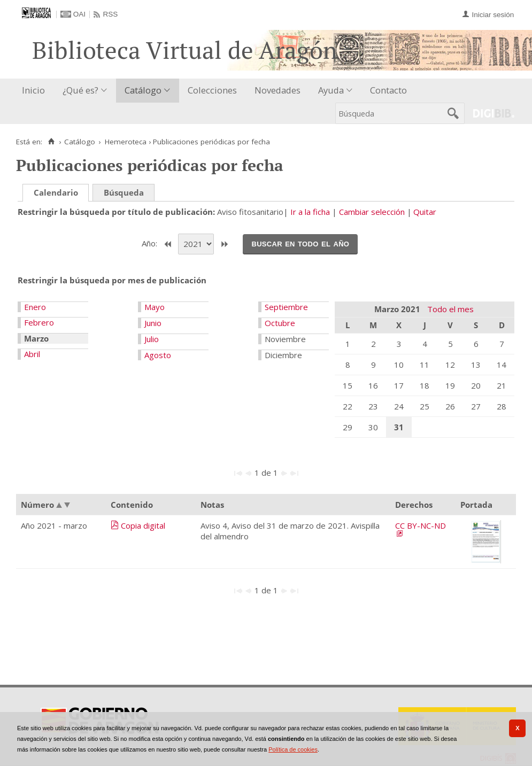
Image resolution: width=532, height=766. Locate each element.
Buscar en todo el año (300, 243)
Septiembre (286, 307)
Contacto (388, 90)
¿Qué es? (80, 90)
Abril (32, 354)
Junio (153, 323)
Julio (152, 339)
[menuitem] (36, 91)
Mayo (155, 307)
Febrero (39, 322)
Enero (35, 307)
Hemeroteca (126, 142)
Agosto (158, 355)
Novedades (277, 90)
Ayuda (331, 90)
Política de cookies (293, 749)
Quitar (425, 212)
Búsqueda (124, 192)
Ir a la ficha (310, 212)
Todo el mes (450, 309)
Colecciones (212, 90)
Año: (151, 243)
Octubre (280, 323)
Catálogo (143, 90)
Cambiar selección (372, 212)
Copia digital (143, 525)
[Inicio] (51, 142)
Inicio (33, 90)
